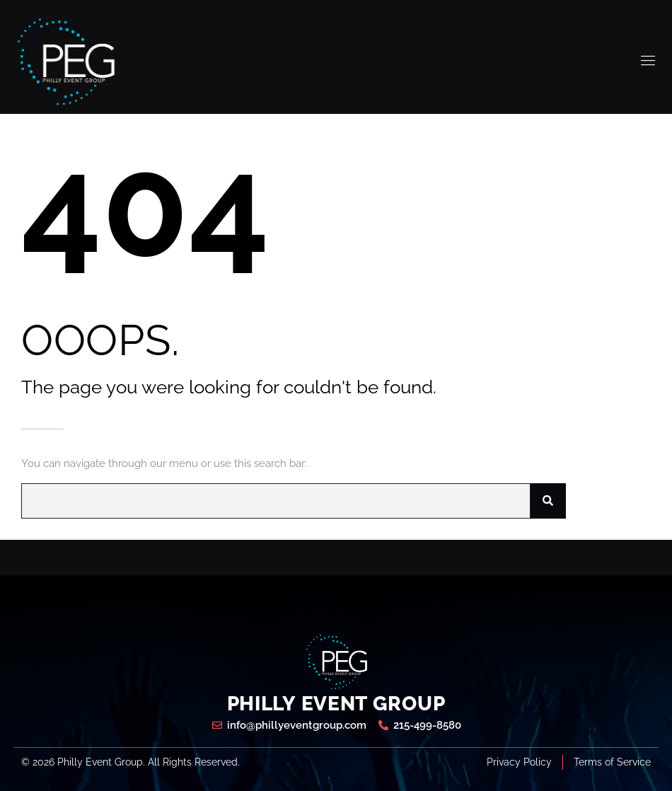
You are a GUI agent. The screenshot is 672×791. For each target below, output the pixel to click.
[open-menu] (649, 61)
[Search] (548, 501)
